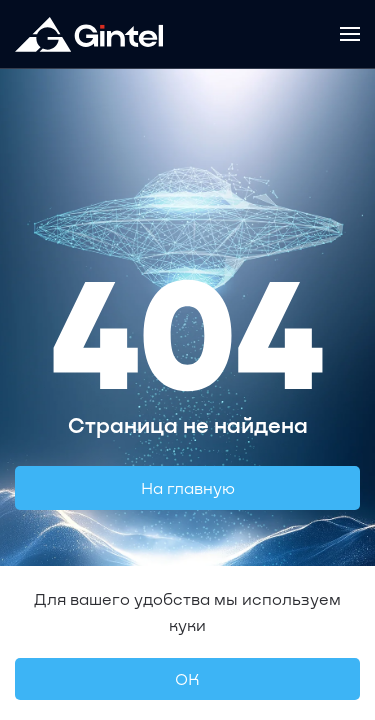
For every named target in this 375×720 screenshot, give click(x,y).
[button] (350, 34)
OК (187, 678)
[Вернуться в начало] (89, 34)
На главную (188, 487)
